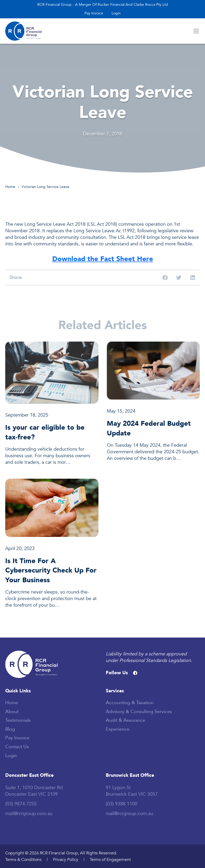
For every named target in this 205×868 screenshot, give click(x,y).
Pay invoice (94, 13)
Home (10, 187)
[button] (165, 278)
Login (116, 13)
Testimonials (18, 720)
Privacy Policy (66, 860)
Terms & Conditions (23, 860)
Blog (10, 729)
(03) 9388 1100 (122, 804)
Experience (118, 729)
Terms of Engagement (110, 860)
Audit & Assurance (125, 720)
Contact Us (17, 747)
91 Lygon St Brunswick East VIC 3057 (132, 791)
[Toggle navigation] (196, 31)
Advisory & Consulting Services (139, 711)
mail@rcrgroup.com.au (29, 813)
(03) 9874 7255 (21, 804)
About (12, 711)
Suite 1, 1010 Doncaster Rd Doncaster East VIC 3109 (34, 791)
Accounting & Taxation (130, 703)
